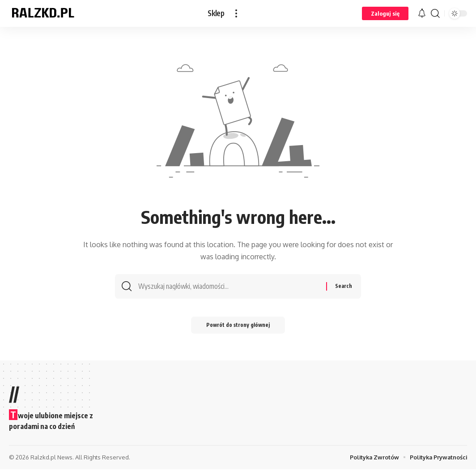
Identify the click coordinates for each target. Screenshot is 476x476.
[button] (236, 13)
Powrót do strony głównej (238, 331)
